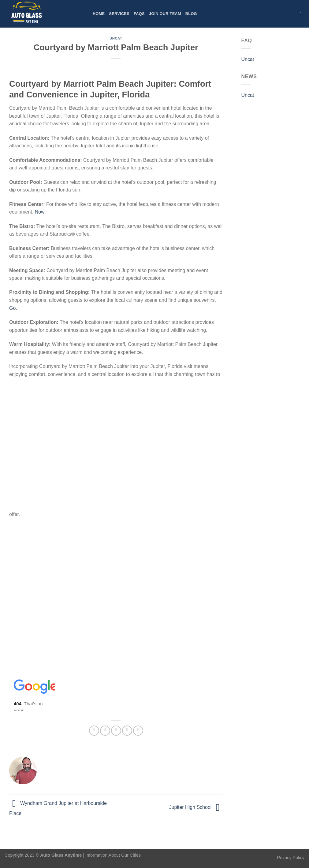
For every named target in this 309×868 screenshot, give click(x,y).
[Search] (302, 14)
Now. (40, 212)
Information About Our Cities (113, 855)
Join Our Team (165, 14)
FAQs (139, 14)
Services (119, 14)
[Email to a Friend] (116, 731)
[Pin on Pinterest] (127, 731)
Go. (13, 308)
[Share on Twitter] (105, 731)
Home (99, 14)
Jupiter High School (196, 807)
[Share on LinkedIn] (138, 731)
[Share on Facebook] (94, 731)
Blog (191, 14)
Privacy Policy (291, 858)
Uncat (116, 38)
